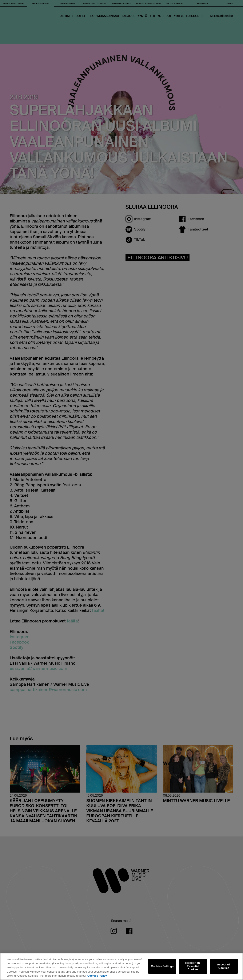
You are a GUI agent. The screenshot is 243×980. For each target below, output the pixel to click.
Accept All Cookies (224, 966)
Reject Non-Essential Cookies (193, 966)
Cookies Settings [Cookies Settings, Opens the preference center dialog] (162, 966)
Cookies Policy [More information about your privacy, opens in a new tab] (97, 976)
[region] (121, 966)
